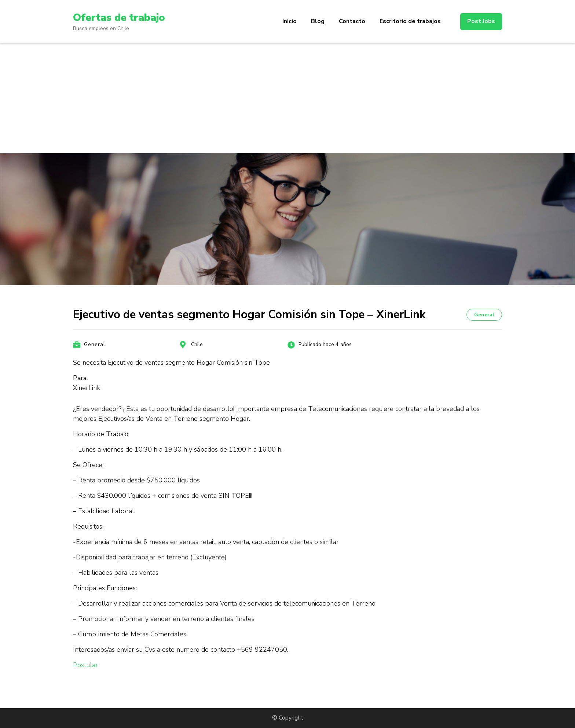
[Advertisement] (287, 98)
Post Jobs (481, 21)
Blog (318, 21)
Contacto (352, 21)
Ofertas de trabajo (119, 18)
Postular (85, 665)
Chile (197, 344)
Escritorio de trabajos (410, 21)
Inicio (290, 21)
